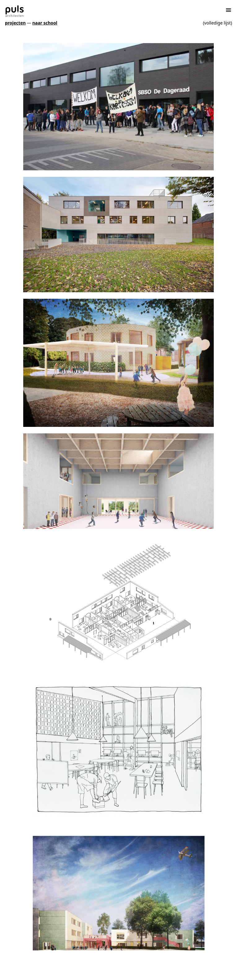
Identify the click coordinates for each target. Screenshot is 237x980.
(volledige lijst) (217, 23)
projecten (15, 23)
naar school (45, 23)
